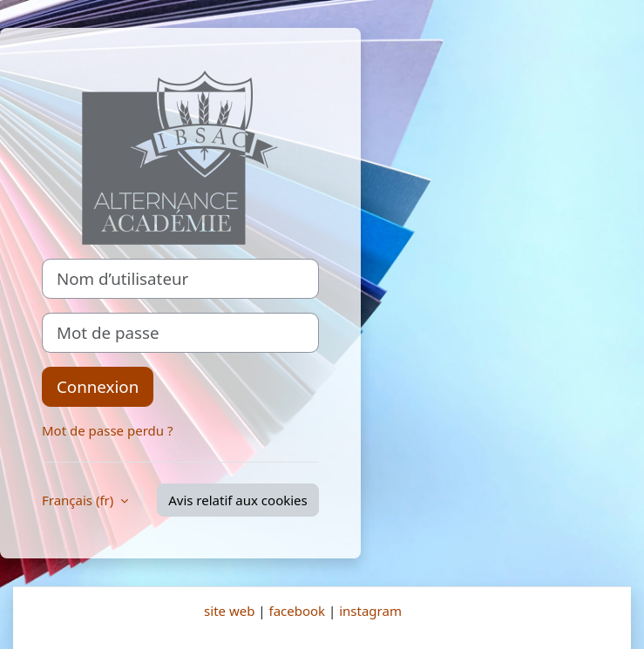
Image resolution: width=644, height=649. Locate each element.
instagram (370, 611)
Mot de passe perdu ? (107, 430)
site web (229, 611)
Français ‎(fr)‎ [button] (79, 500)
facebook (297, 611)
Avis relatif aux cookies (238, 500)
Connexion (98, 386)
